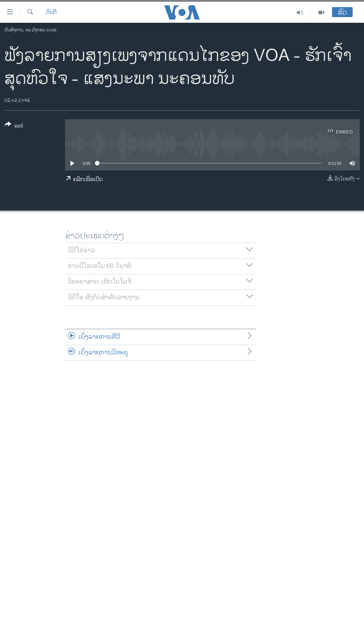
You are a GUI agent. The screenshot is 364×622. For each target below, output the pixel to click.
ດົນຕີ (51, 12)
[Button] (14, 126)
